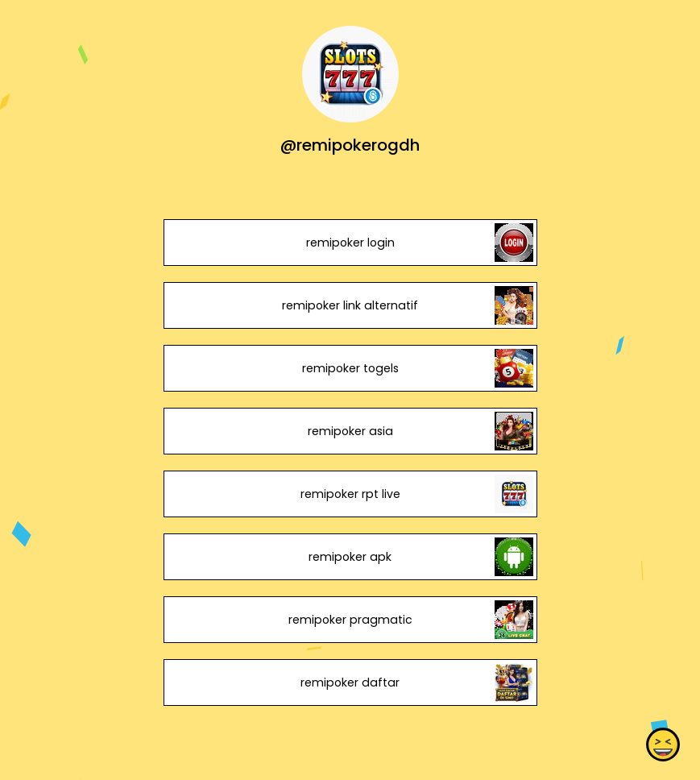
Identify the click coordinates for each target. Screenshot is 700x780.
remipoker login (350, 243)
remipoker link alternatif (350, 305)
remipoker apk (350, 557)
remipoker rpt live (350, 494)
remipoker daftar (350, 682)
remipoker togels (350, 368)
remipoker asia (350, 431)
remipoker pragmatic (350, 620)
